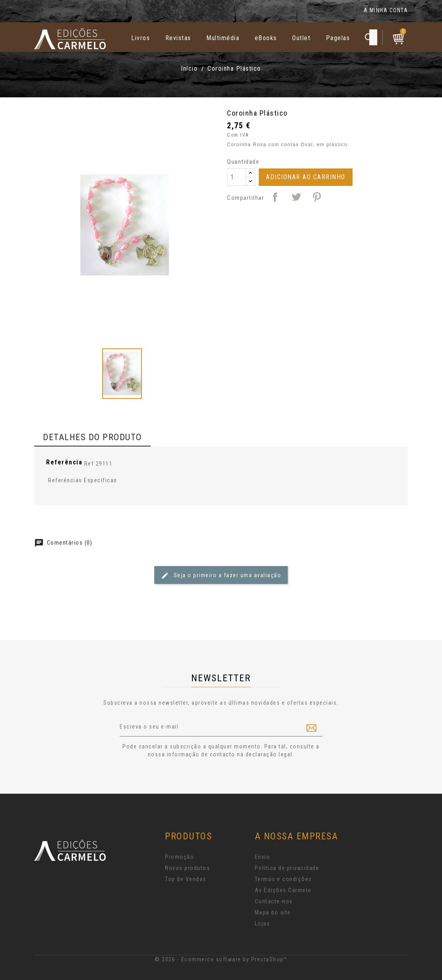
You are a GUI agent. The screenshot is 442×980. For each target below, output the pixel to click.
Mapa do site (273, 912)
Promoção (179, 857)
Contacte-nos (274, 901)
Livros (141, 38)
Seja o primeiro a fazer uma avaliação (221, 576)
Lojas (263, 924)
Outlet (301, 38)
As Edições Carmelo (283, 890)
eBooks (266, 38)
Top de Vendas (186, 879)
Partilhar (275, 197)
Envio (263, 857)
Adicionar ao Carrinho (306, 177)
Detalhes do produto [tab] (92, 437)
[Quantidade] (237, 177)
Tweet (296, 197)
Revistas (178, 38)
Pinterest (317, 197)
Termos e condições (283, 879)
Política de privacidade (287, 868)
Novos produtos (187, 868)
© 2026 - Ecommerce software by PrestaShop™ (221, 959)
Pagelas (338, 38)
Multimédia (223, 38)
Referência (64, 462)
